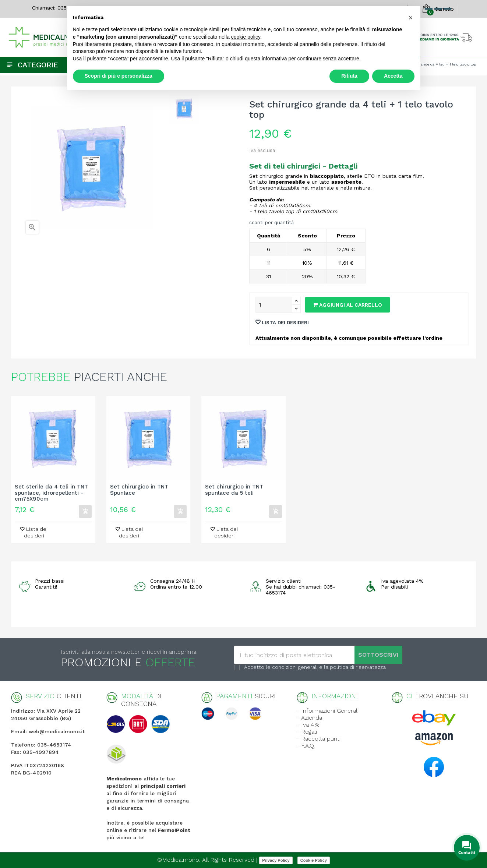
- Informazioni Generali (328, 711)
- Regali (307, 732)
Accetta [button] (393, 76)
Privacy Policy (276, 860)
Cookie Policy (314, 860)
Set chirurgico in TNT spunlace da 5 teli (234, 490)
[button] (411, 18)
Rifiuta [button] (349, 76)
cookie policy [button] (246, 37)
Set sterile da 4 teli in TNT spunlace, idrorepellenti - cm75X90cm (51, 493)
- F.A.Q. (306, 746)
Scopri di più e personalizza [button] (119, 76)
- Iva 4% (308, 725)
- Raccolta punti (319, 739)
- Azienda (309, 718)
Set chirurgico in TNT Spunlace (139, 490)
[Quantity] (274, 305)
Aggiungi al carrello (347, 305)
